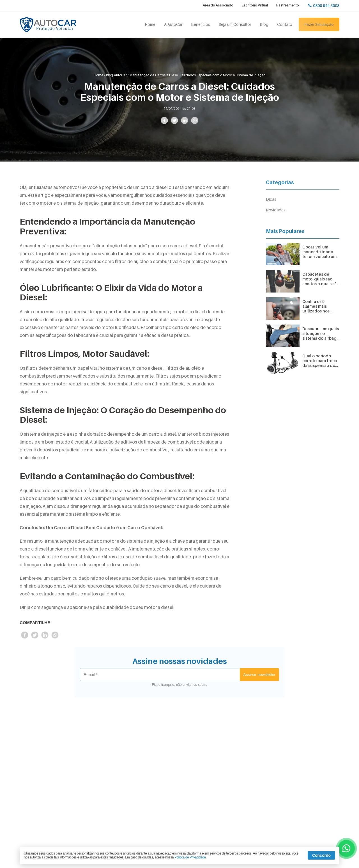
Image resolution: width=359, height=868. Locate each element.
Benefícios (201, 24)
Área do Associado (218, 5)
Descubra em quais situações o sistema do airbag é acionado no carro (321, 334)
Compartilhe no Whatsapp (195, 121)
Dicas (271, 199)
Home (150, 24)
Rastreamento (288, 5)
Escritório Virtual (255, 5)
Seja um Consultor (235, 24)
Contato (285, 24)
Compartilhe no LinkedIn (184, 121)
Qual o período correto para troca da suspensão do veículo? (320, 361)
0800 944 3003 (326, 5)
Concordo (321, 855)
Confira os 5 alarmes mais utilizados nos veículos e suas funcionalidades (318, 306)
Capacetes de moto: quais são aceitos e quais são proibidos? (321, 279)
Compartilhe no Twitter (174, 121)
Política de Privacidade (190, 857)
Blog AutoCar (116, 75)
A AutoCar (173, 24)
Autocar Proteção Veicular (48, 25)
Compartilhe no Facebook (164, 121)
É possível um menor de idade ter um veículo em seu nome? (319, 252)
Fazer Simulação (319, 24)
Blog (264, 24)
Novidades (276, 210)
